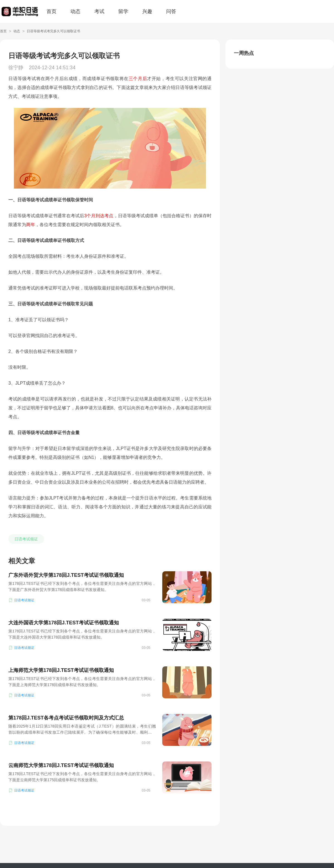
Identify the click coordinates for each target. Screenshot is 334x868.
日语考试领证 (26, 539)
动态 (75, 11)
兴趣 (147, 11)
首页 (51, 11)
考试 (99, 11)
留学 (123, 11)
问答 (171, 11)
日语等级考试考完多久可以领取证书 (53, 31)
